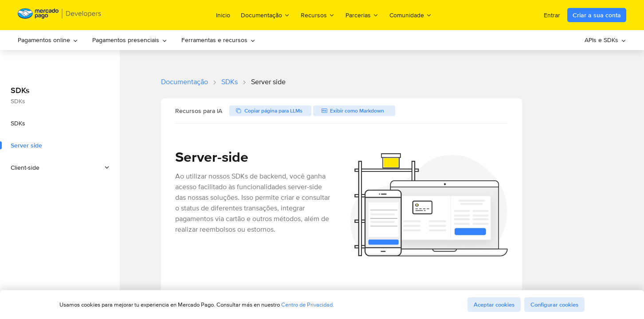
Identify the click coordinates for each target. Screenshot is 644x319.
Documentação (185, 82)
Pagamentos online (48, 40)
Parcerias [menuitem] (362, 15)
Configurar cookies (554, 305)
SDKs (230, 82)
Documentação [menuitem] (265, 15)
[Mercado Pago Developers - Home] (60, 15)
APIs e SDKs (605, 40)
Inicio (223, 15)
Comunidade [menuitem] (411, 15)
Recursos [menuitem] (318, 15)
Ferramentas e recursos (218, 40)
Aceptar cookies (494, 305)
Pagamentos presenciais (130, 40)
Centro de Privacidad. (308, 305)
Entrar (552, 15)
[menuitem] (48, 40)
